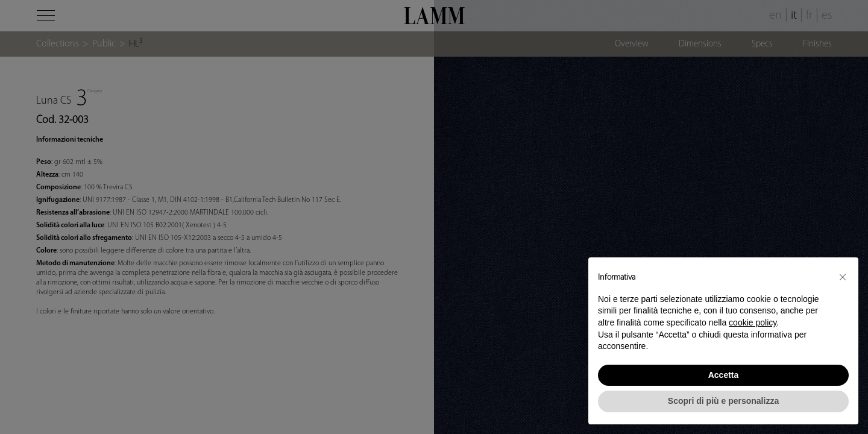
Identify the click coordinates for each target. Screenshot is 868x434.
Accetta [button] (724, 375)
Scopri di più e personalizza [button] (723, 401)
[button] (843, 277)
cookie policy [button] (753, 322)
